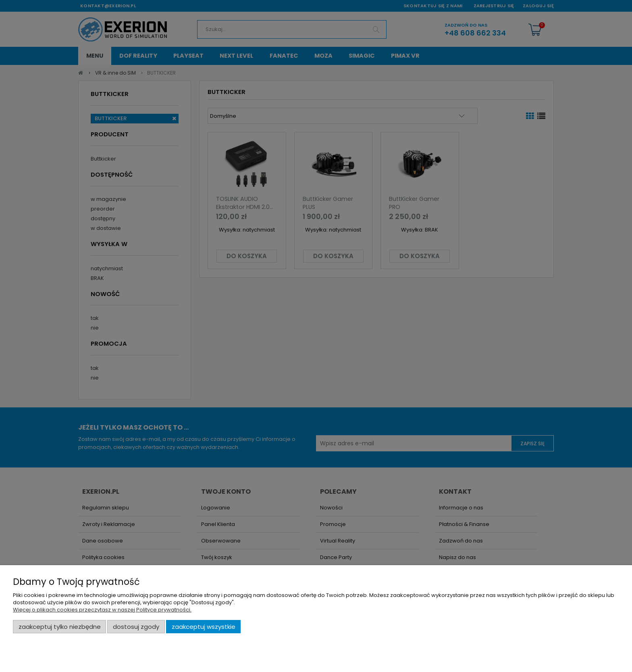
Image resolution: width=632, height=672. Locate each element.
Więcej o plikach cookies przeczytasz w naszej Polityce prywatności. (102, 610)
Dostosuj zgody (136, 627)
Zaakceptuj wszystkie (204, 627)
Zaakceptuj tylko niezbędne (60, 627)
